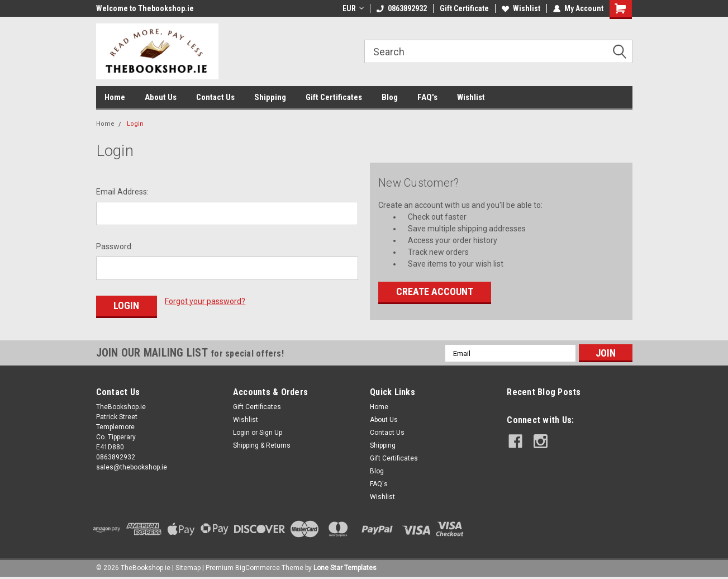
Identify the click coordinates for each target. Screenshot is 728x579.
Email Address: (122, 192)
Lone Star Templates (345, 568)
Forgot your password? (205, 301)
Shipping (270, 97)
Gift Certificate (464, 8)
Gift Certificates (334, 97)
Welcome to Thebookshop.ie (145, 8)
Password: (115, 246)
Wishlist (521, 8)
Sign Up (271, 433)
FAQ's (427, 97)
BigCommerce (258, 568)
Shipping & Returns (262, 445)
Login (135, 124)
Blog (390, 97)
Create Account (435, 291)
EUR (353, 8)
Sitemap (188, 568)
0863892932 (402, 8)
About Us (161, 97)
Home (115, 97)
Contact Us (215, 97)
